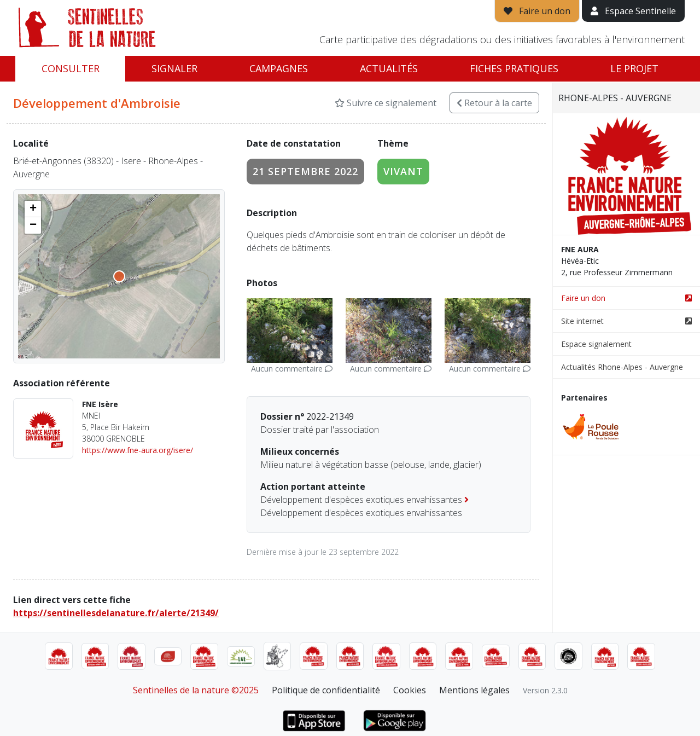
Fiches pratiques (514, 68)
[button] (33, 209)
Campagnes (279, 68)
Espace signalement (596, 344)
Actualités (389, 68)
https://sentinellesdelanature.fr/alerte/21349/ (116, 613)
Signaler (174, 68)
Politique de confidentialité (326, 690)
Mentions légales (474, 690)
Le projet (634, 68)
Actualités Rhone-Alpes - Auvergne (622, 367)
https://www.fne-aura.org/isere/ (138, 450)
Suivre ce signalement (386, 103)
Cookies (410, 690)
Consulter (71, 68)
